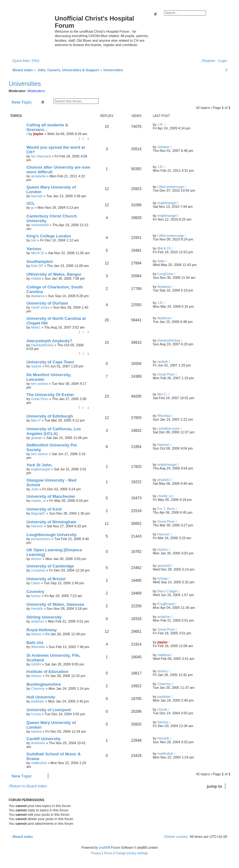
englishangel (167, 203)
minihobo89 (40, 225)
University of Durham (47, 303)
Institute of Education (47, 672)
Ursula (36, 714)
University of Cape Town (50, 362)
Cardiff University (44, 739)
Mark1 (36, 327)
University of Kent (44, 509)
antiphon (38, 621)
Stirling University (44, 617)
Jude (35, 489)
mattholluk (39, 763)
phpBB (103, 848)
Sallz (161, 261)
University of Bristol (46, 579)
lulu (34, 240)
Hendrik (37, 609)
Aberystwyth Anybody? (49, 341)
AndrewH (38, 743)
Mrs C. (162, 394)
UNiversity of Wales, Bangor (54, 274)
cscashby (38, 570)
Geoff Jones (40, 307)
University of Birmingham (51, 522)
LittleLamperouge (171, 187)
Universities (25, 84)
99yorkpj (164, 416)
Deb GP (37, 266)
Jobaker (164, 147)
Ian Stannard (41, 156)
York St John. (40, 465)
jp (33, 208)
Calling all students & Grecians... (47, 127)
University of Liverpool (49, 710)
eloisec (36, 559)
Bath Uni (35, 643)
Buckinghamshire (44, 684)
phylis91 (164, 480)
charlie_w (38, 501)
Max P (36, 420)
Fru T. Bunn (166, 509)
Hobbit (36, 278)
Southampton (40, 261)
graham (37, 438)
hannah (37, 196)
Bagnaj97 (38, 513)
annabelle (39, 176)
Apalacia (38, 296)
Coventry (35, 592)
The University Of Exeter (50, 395)
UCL (31, 203)
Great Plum (166, 374)
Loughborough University (52, 535)
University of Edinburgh (50, 416)
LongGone (165, 274)
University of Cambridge (50, 566)
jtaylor (38, 134)
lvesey (36, 596)
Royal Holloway (42, 630)
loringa (163, 578)
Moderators (36, 91)
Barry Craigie (167, 591)
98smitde (38, 647)
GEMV (36, 664)
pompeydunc (41, 539)
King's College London (49, 236)
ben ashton (40, 384)
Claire (36, 583)
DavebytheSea (42, 345)
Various (34, 249)
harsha (36, 731)
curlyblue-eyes (169, 428)
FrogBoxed (166, 604)
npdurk (36, 366)
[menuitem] (35, 61)
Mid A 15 (38, 253)
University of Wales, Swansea (55, 604)
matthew (164, 655)
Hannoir (164, 445)
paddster (38, 701)
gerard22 (164, 566)
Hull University (41, 697)
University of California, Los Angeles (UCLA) (54, 431)
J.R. (161, 124)
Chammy (38, 688)
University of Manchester (51, 496)
